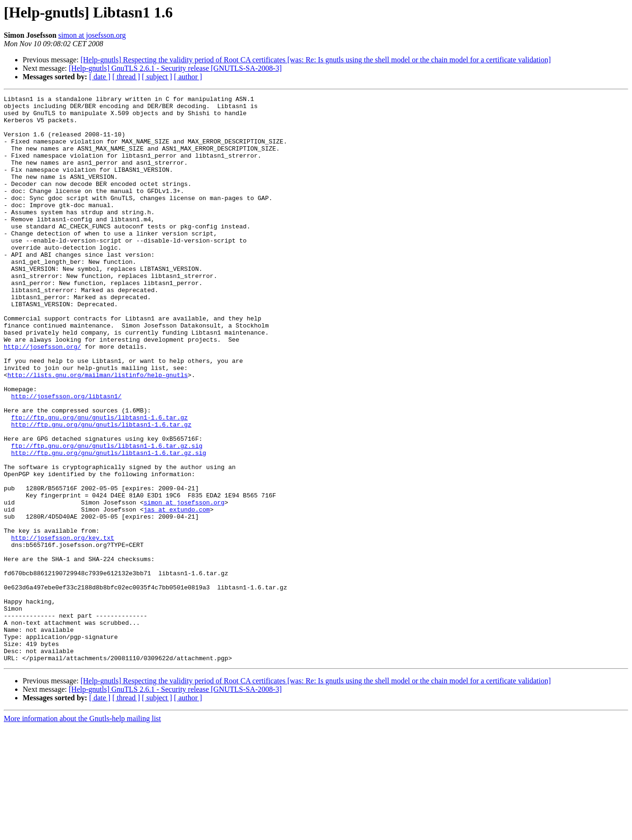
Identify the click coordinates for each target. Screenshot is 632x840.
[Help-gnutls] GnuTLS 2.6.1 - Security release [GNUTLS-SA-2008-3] (175, 68)
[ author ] (188, 77)
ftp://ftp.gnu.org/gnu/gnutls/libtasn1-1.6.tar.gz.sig (107, 516)
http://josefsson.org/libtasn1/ (67, 457)
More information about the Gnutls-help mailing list (82, 832)
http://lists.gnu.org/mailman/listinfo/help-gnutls (98, 431)
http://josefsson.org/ (42, 397)
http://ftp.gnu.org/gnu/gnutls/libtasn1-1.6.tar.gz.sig (109, 525)
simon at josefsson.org (92, 35)
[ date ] (100, 77)
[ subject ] (157, 77)
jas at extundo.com (176, 593)
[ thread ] (126, 77)
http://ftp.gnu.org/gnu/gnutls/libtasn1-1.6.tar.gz (101, 491)
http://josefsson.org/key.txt (63, 627)
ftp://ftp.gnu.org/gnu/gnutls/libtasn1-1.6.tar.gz (100, 482)
